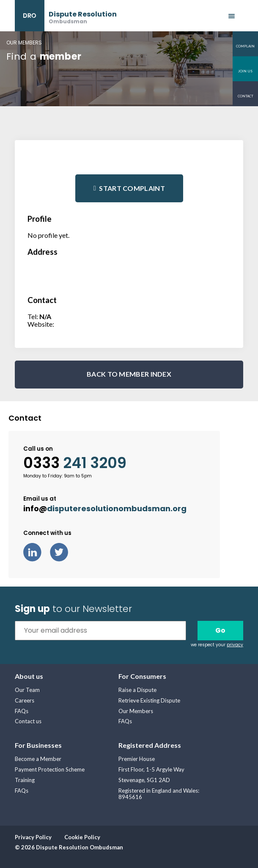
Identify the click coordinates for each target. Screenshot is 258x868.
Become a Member (38, 759)
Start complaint (132, 188)
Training (25, 780)
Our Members (136, 711)
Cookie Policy (82, 837)
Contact (246, 96)
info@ (105, 508)
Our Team (27, 690)
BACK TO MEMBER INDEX (129, 374)
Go (220, 630)
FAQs (22, 711)
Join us (245, 71)
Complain (245, 46)
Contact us (28, 721)
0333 (75, 463)
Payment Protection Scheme (50, 769)
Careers (25, 700)
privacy (235, 645)
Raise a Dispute (137, 690)
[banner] (66, 16)
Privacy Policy (33, 837)
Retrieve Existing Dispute (149, 700)
